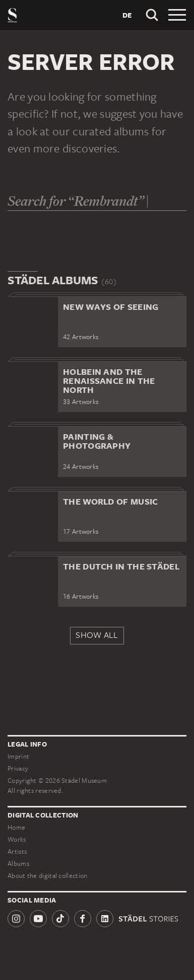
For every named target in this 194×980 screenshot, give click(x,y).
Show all (97, 635)
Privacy (18, 768)
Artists (17, 851)
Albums (18, 864)
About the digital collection (47, 876)
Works (17, 839)
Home (16, 827)
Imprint (18, 756)
